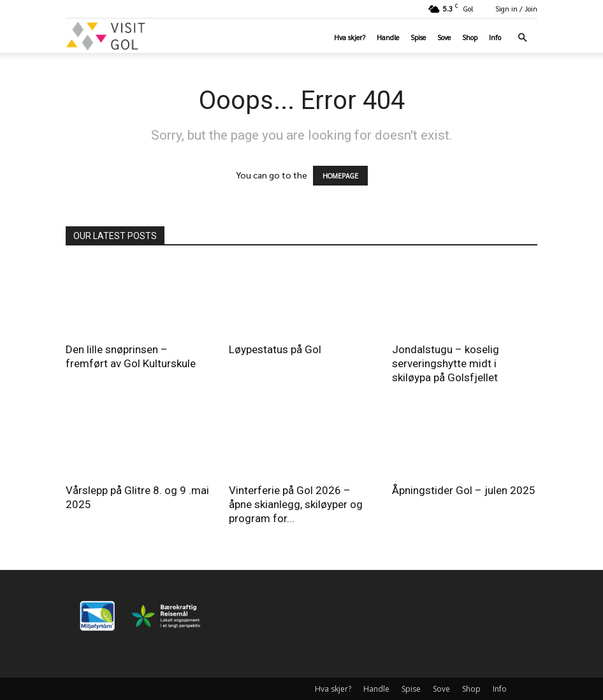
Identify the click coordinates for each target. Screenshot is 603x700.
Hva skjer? (350, 37)
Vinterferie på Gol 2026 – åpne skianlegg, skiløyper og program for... (296, 504)
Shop (470, 37)
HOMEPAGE (340, 176)
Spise (418, 37)
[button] (522, 38)
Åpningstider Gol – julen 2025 (464, 490)
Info (495, 37)
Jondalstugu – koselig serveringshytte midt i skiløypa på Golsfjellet (446, 363)
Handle (388, 37)
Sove (444, 37)
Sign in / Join (516, 9)
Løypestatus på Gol (275, 349)
